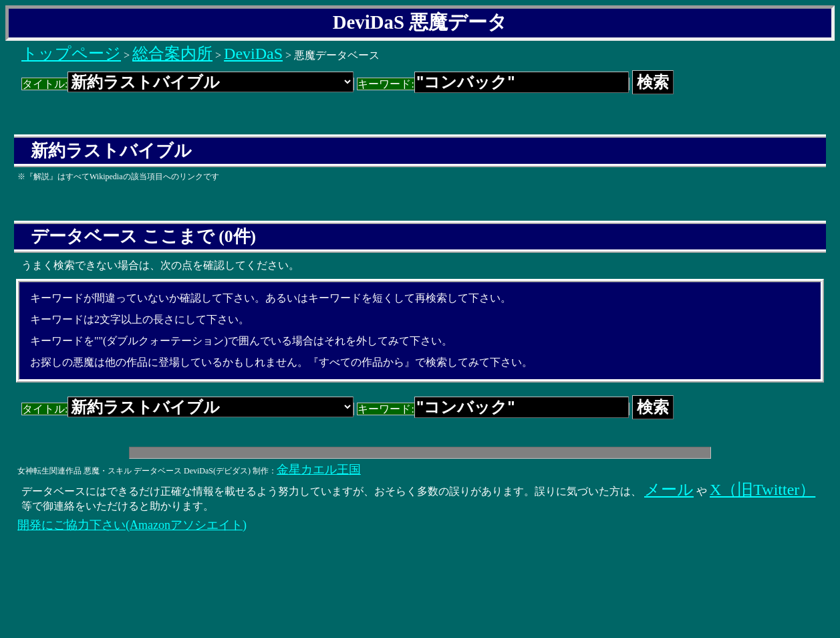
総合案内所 (172, 54)
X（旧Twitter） (762, 490)
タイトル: (188, 84)
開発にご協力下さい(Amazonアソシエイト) (132, 525)
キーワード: (493, 84)
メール (669, 490)
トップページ (71, 54)
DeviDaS (253, 54)
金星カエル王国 (319, 469)
